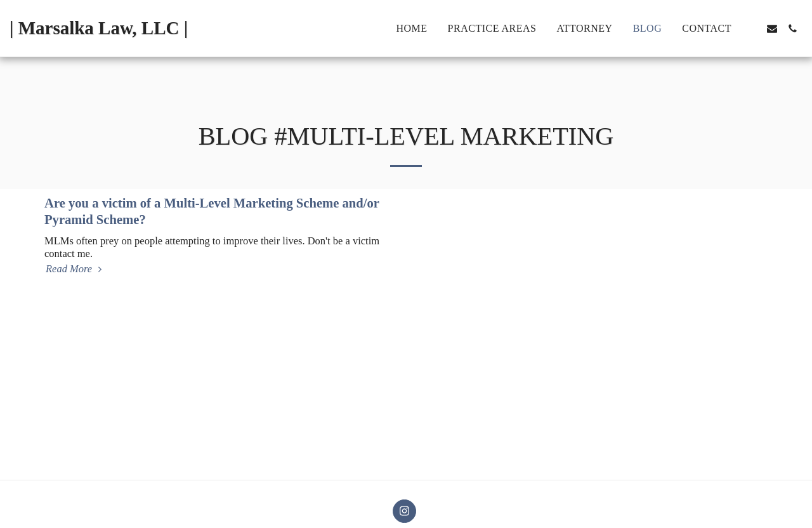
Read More (75, 269)
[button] (752, 29)
